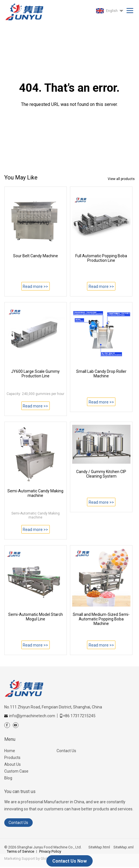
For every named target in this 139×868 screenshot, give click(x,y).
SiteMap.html (99, 847)
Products (12, 758)
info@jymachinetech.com (32, 716)
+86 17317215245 (79, 716)
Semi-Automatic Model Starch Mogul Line (36, 617)
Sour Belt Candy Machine (36, 256)
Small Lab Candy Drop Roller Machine (101, 374)
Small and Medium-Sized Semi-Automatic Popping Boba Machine (101, 619)
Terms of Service (20, 851)
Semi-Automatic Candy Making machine (35, 493)
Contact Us (66, 751)
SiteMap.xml (124, 847)
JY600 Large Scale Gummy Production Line (35, 374)
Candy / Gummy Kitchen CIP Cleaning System (101, 474)
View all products (121, 179)
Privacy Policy (50, 851)
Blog (8, 778)
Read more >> (35, 286)
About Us (13, 764)
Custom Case (16, 771)
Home (10, 751)
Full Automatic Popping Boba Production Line (101, 258)
